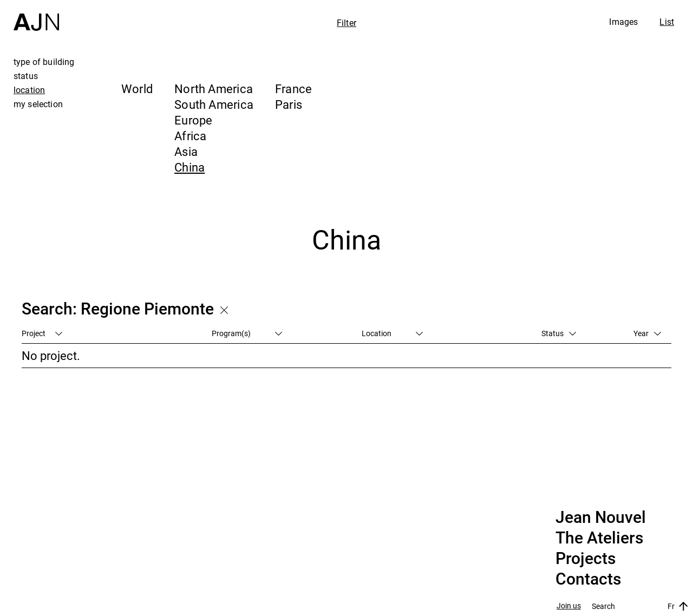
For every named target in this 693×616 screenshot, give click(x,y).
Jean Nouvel (601, 517)
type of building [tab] (44, 62)
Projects (586, 559)
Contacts (588, 579)
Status (559, 333)
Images (623, 22)
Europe (193, 120)
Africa (190, 136)
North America (214, 89)
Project (42, 333)
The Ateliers (599, 538)
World (137, 89)
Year (647, 333)
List (667, 22)
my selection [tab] (38, 104)
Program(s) (247, 333)
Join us (569, 606)
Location (392, 333)
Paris (289, 104)
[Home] (36, 15)
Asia (186, 151)
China (189, 167)
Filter (346, 23)
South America (214, 104)
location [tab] (29, 90)
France (293, 89)
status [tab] (26, 76)
